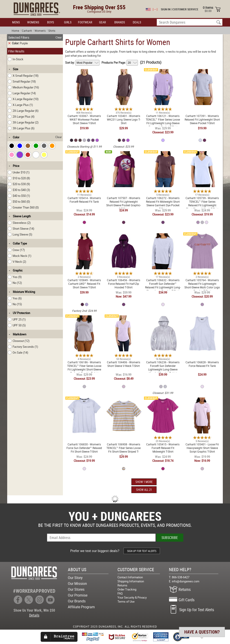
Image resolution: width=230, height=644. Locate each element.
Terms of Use (126, 601)
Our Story (75, 578)
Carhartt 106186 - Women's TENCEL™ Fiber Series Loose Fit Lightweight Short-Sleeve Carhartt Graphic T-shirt (84, 322)
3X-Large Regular (23, 122)
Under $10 (19, 172)
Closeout (19, 341)
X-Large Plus (20, 105)
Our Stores (76, 589)
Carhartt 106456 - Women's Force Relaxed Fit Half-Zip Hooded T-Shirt (124, 238)
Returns (122, 585)
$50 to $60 (19, 202)
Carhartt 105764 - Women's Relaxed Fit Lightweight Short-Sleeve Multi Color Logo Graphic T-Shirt (202, 240)
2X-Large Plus (21, 117)
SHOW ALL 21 (144, 490)
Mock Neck (20, 256)
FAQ (120, 593)
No (15, 283)
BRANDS (120, 22)
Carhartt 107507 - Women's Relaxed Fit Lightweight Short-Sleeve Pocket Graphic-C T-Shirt (124, 156)
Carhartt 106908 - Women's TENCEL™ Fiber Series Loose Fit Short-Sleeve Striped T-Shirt (124, 402)
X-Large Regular (23, 99)
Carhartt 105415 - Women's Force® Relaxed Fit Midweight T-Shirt (163, 402)
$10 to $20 (19, 178)
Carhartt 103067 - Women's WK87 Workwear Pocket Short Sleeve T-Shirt (84, 74)
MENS (16, 22)
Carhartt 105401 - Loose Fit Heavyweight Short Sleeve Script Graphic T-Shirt (202, 402)
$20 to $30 (19, 184)
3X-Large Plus (21, 128)
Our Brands (77, 601)
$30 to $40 (19, 190)
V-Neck (17, 262)
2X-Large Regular (23, 111)
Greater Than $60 (23, 207)
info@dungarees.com (186, 581)
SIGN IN (166, 9)
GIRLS (68, 22)
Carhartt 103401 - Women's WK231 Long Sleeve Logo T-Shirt (124, 74)
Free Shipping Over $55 (99, 7)
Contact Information (130, 577)
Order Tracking (127, 589)
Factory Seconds (23, 347)
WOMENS (33, 22)
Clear (59, 37)
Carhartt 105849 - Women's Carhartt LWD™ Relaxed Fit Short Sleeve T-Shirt (84, 238)
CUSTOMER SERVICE (185, 9)
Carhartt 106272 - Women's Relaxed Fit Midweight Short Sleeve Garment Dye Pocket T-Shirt (163, 157)
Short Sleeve (21, 229)
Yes (15, 277)
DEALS (137, 22)
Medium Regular (23, 87)
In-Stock (15, 59)
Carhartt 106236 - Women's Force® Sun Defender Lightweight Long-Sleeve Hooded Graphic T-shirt (163, 322)
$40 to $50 (19, 196)
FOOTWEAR (85, 22)
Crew (16, 250)
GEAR (102, 22)
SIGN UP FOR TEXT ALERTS (142, 551)
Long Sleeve (20, 234)
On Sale (18, 352)
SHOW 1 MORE (144, 482)
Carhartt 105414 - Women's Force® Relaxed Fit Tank (84, 154)
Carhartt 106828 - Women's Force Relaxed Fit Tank (202, 318)
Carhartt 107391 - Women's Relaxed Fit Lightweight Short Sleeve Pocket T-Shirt (202, 74)
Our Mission (77, 583)
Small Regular (22, 81)
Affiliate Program (81, 607)
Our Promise (78, 595)
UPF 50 (17, 325)
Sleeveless (19, 223)
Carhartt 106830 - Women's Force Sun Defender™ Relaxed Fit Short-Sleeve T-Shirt (84, 402)
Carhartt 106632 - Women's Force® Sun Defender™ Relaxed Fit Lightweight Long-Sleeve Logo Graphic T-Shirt (163, 240)
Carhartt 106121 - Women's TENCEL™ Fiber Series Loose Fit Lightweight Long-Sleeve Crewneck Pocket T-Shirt (163, 75)
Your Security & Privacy (132, 597)
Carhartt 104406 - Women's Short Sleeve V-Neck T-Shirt (124, 318)
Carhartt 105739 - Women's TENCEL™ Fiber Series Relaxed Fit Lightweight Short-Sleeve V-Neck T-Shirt (202, 157)
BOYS (51, 22)
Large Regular (22, 93)
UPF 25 (17, 319)
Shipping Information (131, 581)
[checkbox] (12, 146)
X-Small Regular (23, 76)
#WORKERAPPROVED (34, 591)
